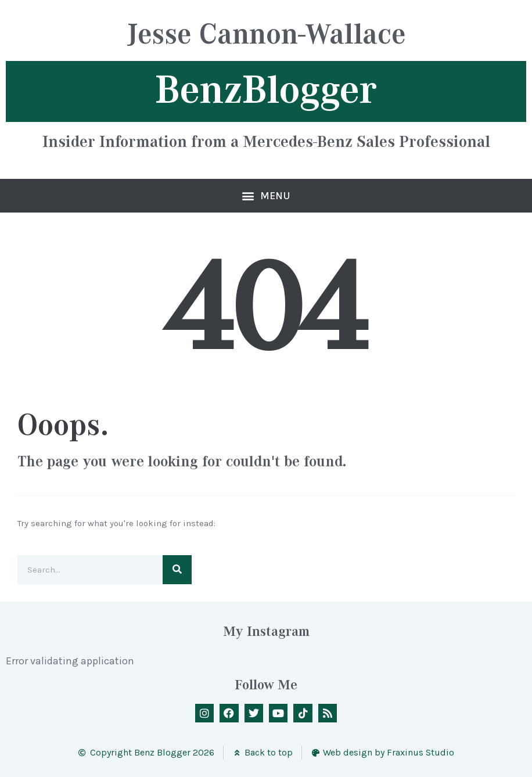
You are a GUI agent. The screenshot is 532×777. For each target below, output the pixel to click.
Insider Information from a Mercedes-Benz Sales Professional (266, 141)
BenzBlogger (266, 90)
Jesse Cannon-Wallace (266, 36)
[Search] (177, 570)
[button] (266, 196)
